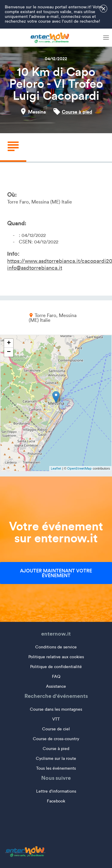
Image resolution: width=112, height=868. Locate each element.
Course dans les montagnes (56, 709)
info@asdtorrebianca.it (35, 268)
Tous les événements (56, 768)
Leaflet (56, 468)
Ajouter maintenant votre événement (56, 573)
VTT (56, 719)
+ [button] (9, 343)
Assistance (56, 686)
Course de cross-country (56, 739)
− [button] (9, 352)
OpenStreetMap (79, 468)
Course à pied (77, 112)
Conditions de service (56, 647)
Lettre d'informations (56, 791)
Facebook (56, 801)
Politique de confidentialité (56, 667)
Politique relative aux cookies (56, 657)
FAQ (56, 677)
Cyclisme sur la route (56, 758)
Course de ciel (56, 729)
